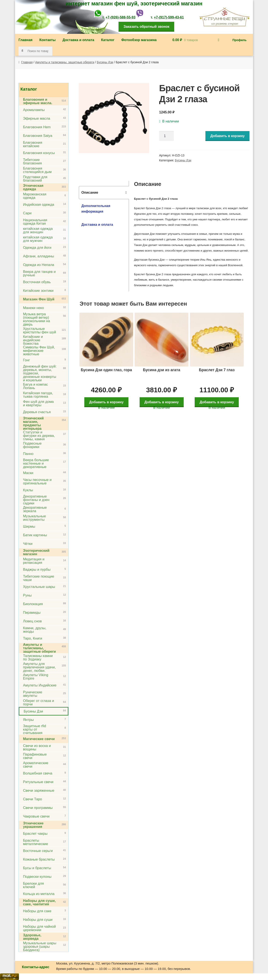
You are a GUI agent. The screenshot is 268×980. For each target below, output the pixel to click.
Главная (25, 40)
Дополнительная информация (96, 209)
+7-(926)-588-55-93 (120, 17)
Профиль (240, 40)
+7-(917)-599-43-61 (169, 17)
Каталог (108, 40)
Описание (90, 192)
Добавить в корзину (228, 136)
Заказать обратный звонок (146, 27)
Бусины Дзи (105, 62)
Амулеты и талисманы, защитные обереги (65, 62)
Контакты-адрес (36, 967)
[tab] (104, 193)
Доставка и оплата (78, 40)
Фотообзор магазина (139, 40)
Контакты (47, 40)
